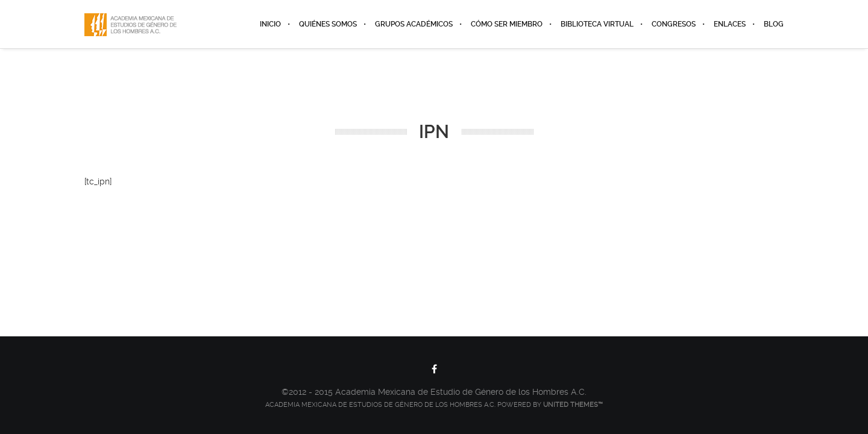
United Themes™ (573, 405)
